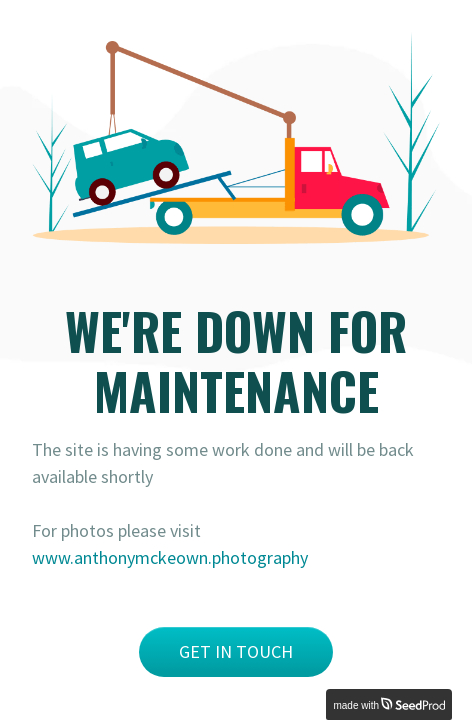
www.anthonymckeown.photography (170, 557)
